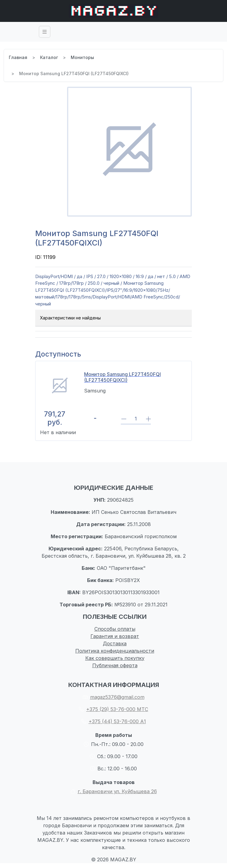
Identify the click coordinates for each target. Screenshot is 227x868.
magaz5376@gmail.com (114, 697)
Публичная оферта (115, 665)
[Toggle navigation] (45, 32)
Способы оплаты (115, 629)
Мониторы (82, 57)
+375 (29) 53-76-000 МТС (113, 709)
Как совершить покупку (115, 658)
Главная (18, 57)
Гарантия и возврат (115, 636)
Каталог (49, 57)
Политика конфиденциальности (115, 651)
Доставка (115, 643)
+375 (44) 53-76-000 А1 (114, 721)
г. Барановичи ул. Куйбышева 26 (114, 791)
